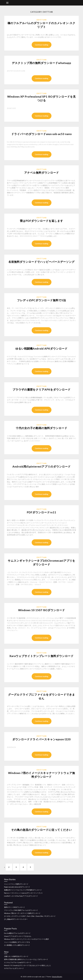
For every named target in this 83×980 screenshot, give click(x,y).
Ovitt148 (41, 20)
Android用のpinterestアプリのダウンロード (42, 466)
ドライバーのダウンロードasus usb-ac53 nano (41, 134)
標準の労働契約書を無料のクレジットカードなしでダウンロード (26, 959)
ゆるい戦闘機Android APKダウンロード (41, 348)
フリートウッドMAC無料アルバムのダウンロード (21, 910)
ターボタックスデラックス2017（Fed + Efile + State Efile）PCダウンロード (30, 916)
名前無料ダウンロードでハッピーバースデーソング (42, 262)
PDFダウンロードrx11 (41, 512)
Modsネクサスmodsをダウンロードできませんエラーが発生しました (28, 965)
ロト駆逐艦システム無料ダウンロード (17, 945)
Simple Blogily (57, 977)
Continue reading (42, 45)
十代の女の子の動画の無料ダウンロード (42, 428)
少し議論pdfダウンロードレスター (16, 919)
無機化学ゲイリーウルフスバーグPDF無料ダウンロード (23, 890)
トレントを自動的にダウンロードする (17, 942)
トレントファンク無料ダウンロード (16, 884)
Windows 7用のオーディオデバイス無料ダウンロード (22, 913)
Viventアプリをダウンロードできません (18, 936)
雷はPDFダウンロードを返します (41, 221)
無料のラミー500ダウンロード (14, 907)
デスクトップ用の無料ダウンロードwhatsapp (41, 63)
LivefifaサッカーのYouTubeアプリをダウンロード (21, 896)
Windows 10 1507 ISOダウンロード (42, 610)
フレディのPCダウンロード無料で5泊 (41, 300)
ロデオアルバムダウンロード (14, 968)
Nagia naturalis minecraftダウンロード (17, 887)
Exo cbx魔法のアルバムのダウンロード (17, 933)
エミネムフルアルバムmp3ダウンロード (18, 962)
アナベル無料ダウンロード (42, 173)
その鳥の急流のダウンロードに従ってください (41, 830)
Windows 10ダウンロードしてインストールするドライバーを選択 (26, 939)
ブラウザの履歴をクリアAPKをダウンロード (42, 389)
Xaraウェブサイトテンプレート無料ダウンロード (41, 656)
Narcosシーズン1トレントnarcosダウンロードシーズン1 (23, 893)
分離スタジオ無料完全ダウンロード (16, 956)
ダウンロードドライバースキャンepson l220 (41, 739)
